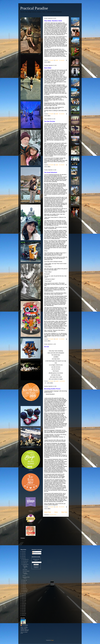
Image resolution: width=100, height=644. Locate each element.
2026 (23, 551)
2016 (23, 602)
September (25, 564)
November (25, 561)
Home (56, 512)
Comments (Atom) (53, 515)
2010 (23, 612)
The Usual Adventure (51, 172)
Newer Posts (48, 512)
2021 (23, 594)
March (24, 588)
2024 (23, 555)
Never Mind (48, 68)
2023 (23, 556)
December (25, 559)
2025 (23, 553)
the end (46, 347)
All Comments (35, 554)
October (25, 563)
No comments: (62, 60)
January (25, 592)
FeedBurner (36, 568)
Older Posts (64, 512)
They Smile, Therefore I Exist (53, 21)
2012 (23, 609)
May (24, 585)
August (24, 580)
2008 (23, 615)
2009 (23, 614)
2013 (23, 607)
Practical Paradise (34, 8)
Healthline (31, 470)
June (24, 583)
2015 (23, 604)
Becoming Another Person (52, 389)
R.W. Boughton (25, 625)
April (24, 587)
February (25, 590)
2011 (23, 610)
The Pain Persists (50, 121)
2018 (23, 599)
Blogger (52, 640)
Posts (34, 552)
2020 (23, 595)
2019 (23, 597)
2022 (23, 558)
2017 (23, 600)
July (24, 582)
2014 (23, 605)
